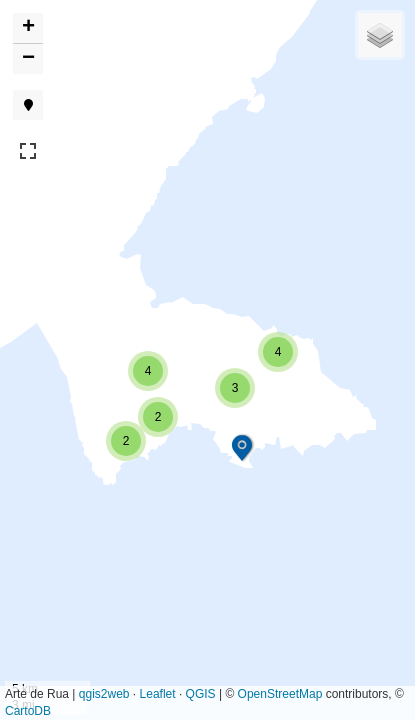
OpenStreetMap (280, 694)
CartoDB (28, 711)
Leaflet (158, 694)
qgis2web (104, 694)
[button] (242, 448)
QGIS (201, 694)
